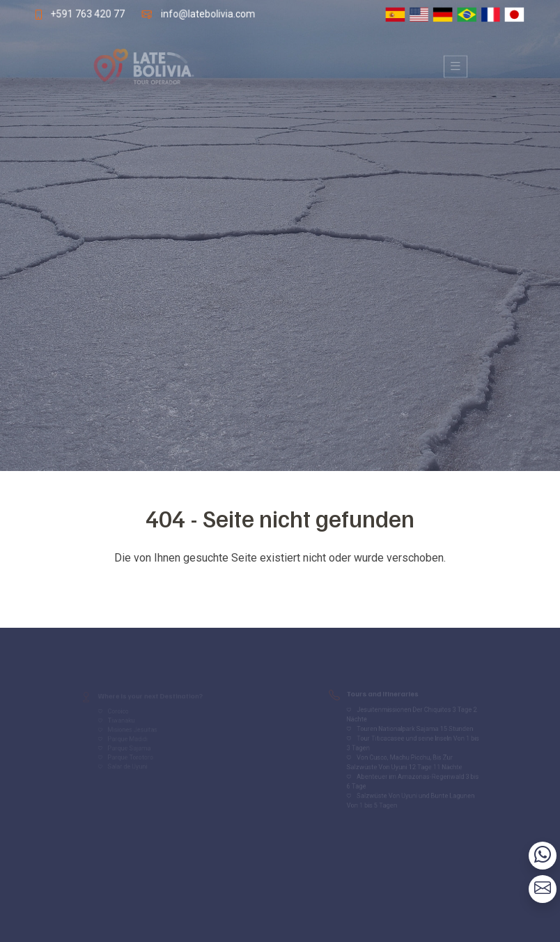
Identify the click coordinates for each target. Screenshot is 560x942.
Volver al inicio (280, 586)
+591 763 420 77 (84, 14)
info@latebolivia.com (207, 14)
